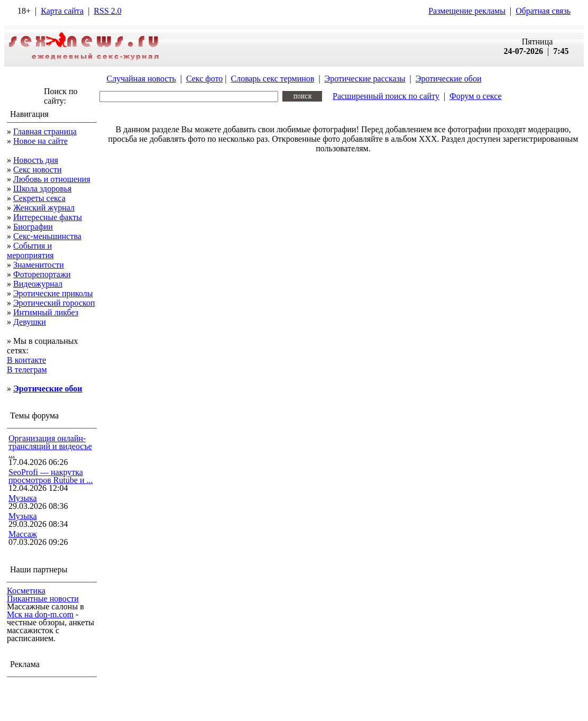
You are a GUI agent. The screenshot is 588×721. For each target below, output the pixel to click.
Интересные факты (48, 217)
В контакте (26, 360)
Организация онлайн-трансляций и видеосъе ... (50, 446)
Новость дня (36, 160)
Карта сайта (62, 11)
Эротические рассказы (365, 79)
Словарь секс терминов (272, 79)
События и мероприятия (30, 250)
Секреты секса (39, 198)
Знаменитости (39, 265)
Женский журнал (44, 208)
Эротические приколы (53, 293)
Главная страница (45, 131)
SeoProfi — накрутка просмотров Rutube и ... (51, 476)
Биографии (33, 227)
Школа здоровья (42, 189)
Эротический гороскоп (54, 303)
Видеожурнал (38, 284)
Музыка (23, 498)
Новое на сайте (40, 141)
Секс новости (38, 170)
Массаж (23, 534)
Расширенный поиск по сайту (386, 96)
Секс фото (204, 79)
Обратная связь (543, 11)
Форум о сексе (476, 96)
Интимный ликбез (46, 312)
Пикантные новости (43, 599)
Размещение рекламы (467, 11)
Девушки (30, 322)
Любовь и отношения (52, 179)
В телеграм (27, 369)
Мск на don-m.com (40, 614)
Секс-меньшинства (47, 236)
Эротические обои (449, 79)
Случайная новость (141, 79)
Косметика (26, 591)
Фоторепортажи (42, 274)
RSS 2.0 (107, 11)
